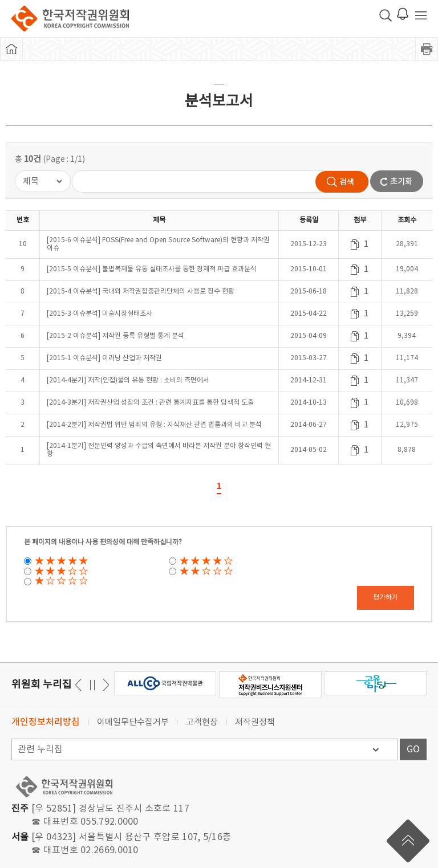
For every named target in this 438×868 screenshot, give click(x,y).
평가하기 (386, 598)
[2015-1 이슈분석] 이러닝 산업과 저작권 (104, 358)
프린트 (427, 49)
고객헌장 (202, 722)
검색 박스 (386, 15)
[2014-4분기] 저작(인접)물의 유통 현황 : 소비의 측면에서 (128, 380)
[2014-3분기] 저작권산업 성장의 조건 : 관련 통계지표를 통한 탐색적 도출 (150, 403)
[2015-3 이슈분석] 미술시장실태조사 (100, 314)
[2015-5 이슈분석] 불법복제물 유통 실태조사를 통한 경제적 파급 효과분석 (152, 269)
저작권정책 (255, 722)
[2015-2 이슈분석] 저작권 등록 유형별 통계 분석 (115, 336)
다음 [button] (80, 685)
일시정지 (92, 685)
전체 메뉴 (421, 15)
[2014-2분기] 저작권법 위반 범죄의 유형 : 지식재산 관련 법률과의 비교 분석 (154, 425)
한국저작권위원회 (70, 19)
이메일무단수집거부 (133, 722)
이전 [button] (104, 685)
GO (413, 749)
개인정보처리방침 (46, 722)
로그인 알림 (403, 14)
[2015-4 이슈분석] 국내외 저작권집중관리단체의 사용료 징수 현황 (141, 292)
